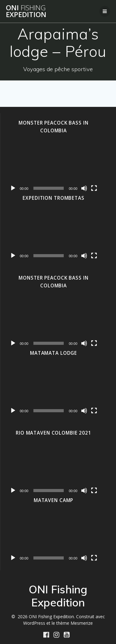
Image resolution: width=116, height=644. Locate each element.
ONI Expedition (26, 11)
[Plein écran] (94, 188)
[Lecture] (13, 188)
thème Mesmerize (75, 623)
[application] (54, 167)
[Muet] (84, 188)
